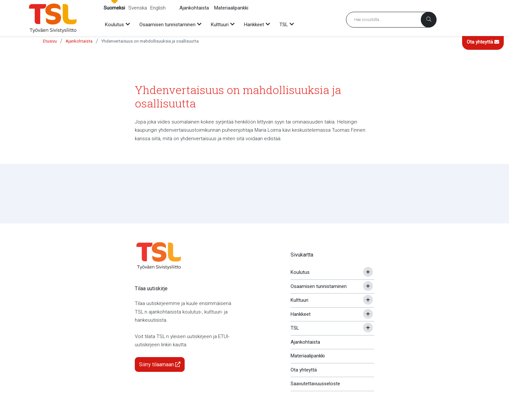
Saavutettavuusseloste (315, 384)
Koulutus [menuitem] (114, 25)
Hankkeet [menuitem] (254, 25)
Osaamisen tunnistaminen (319, 286)
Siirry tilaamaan (160, 364)
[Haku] (429, 20)
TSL (295, 328)
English (158, 8)
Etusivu (50, 41)
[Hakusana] (391, 20)
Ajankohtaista (194, 8)
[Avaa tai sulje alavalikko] (368, 272)
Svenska (138, 8)
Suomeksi (114, 8)
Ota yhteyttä (483, 42)
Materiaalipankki (231, 8)
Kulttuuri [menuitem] (220, 25)
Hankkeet (301, 314)
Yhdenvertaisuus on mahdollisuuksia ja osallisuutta (150, 41)
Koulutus (300, 272)
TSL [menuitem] (284, 25)
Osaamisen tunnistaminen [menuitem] (167, 25)
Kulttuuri (299, 300)
